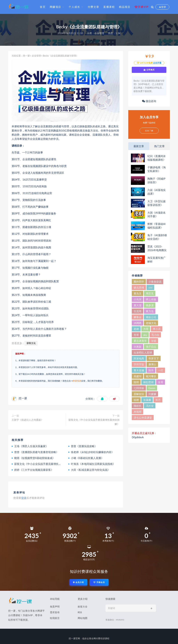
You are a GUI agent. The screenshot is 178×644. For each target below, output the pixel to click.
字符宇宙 (139, 364)
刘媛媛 (152, 394)
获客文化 (31, 343)
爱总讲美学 (140, 341)
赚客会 (138, 317)
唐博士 (152, 364)
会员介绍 (78, 582)
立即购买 (149, 70)
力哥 (146, 329)
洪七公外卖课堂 (143, 418)
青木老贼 (139, 370)
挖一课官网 (74, 638)
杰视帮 (138, 412)
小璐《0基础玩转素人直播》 (87, 458)
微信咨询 (149, 101)
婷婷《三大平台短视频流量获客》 (34, 470)
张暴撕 (147, 400)
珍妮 (154, 341)
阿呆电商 (139, 358)
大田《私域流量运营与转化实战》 (90, 470)
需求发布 (55, 612)
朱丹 (158, 400)
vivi (150, 287)
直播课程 (109, 7)
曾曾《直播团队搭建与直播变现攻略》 (36, 452)
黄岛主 (138, 293)
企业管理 (99, 33)
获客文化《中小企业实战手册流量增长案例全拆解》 (94, 422)
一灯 (161, 370)
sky (145, 335)
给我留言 (55, 618)
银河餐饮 (151, 376)
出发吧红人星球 (143, 353)
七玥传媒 (139, 388)
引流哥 (138, 311)
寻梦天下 (154, 358)
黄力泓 (150, 311)
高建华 (138, 376)
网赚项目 (55, 7)
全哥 (161, 382)
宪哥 (136, 335)
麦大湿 (138, 305)
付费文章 (94, 7)
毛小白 (155, 335)
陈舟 (151, 370)
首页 (43, 7)
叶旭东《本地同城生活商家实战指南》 (93, 464)
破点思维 (139, 287)
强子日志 (151, 347)
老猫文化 (151, 323)
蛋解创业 (139, 394)
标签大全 (83, 607)
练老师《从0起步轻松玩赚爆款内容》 (93, 452)
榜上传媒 (151, 299)
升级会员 (99, 582)
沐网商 (138, 323)
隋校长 (138, 406)
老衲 (136, 329)
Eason (152, 388)
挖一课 (26, 56)
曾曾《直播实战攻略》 (84, 446)
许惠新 (138, 347)
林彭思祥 (148, 382)
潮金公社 (151, 317)
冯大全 (150, 406)
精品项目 (125, 7)
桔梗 (136, 400)
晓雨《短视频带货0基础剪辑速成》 (35, 458)
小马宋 (138, 299)
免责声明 (55, 607)
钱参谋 (150, 305)
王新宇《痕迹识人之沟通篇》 (27, 420)
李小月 (157, 329)
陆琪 (136, 382)
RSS (80, 612)
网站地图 (83, 618)
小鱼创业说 (155, 282)
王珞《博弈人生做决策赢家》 (31, 446)
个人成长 (74, 7)
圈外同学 (139, 282)
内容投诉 (77, 381)
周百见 (150, 293)
